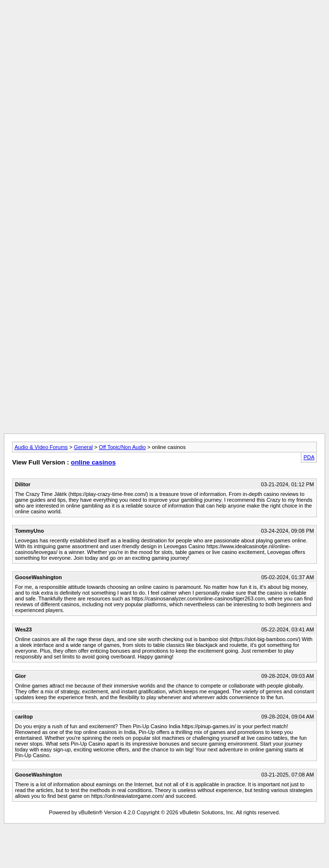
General (83, 447)
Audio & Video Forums (41, 447)
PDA (309, 457)
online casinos (93, 462)
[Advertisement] (164, 72)
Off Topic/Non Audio (122, 447)
